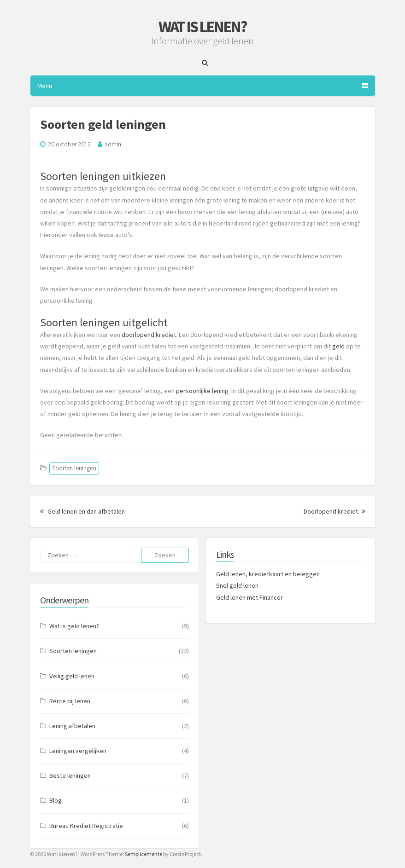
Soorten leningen (74, 468)
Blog (56, 800)
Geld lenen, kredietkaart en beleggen (268, 574)
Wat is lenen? (202, 27)
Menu (203, 86)
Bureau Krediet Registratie (86, 826)
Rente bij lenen (70, 701)
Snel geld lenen (237, 585)
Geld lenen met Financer (249, 597)
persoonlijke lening (202, 391)
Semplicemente (144, 854)
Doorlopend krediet (335, 511)
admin (113, 144)
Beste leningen (70, 775)
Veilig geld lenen (72, 676)
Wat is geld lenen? (74, 626)
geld (338, 346)
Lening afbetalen (72, 726)
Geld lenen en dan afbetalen (82, 511)
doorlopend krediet (149, 335)
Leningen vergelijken (78, 751)
